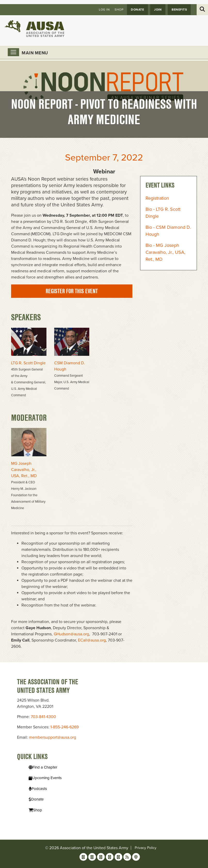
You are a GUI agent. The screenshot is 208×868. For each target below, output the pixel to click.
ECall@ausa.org (92, 640)
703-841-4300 (43, 717)
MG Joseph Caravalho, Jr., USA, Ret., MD (24, 470)
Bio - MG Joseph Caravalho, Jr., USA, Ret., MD (165, 252)
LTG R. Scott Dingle (28, 363)
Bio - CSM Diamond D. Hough (168, 231)
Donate (137, 10)
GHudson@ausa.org (71, 634)
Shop (119, 10)
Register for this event (72, 291)
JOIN (158, 10)
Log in (104, 10)
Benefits (179, 10)
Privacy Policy (146, 848)
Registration (157, 198)
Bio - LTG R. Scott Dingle (163, 213)
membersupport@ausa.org (53, 737)
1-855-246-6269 (65, 727)
